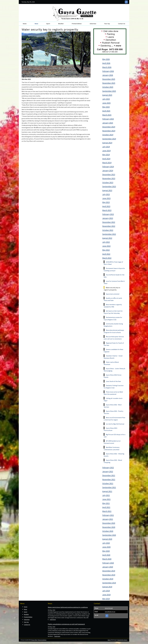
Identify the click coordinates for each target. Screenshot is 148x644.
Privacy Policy (34, 640)
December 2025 (109, 79)
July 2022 (106, 242)
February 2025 (108, 119)
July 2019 (106, 591)
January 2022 (108, 471)
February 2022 (108, 467)
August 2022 (107, 238)
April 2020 (106, 555)
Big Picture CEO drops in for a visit (114, 436)
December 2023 (109, 174)
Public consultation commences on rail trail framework (66, 624)
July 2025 (106, 99)
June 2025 (106, 103)
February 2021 (108, 515)
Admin (109, 640)
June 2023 (106, 198)
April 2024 (106, 159)
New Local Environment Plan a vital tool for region (114, 419)
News (36, 24)
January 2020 (108, 567)
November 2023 (109, 178)
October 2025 (108, 87)
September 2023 (109, 186)
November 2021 (109, 479)
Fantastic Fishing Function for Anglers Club (114, 387)
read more (53, 619)
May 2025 (106, 107)
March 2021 (107, 511)
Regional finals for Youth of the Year (114, 344)
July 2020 (106, 543)
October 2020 (108, 531)
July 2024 (106, 147)
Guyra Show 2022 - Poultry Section (114, 412)
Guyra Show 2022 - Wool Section (113, 406)
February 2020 (108, 563)
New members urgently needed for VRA (113, 306)
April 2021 (106, 507)
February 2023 (108, 214)
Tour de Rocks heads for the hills (114, 276)
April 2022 (106, 254)
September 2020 (109, 535)
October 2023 (108, 182)
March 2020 (107, 559)
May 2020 (106, 551)
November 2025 (109, 83)
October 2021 (108, 483)
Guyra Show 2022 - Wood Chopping (113, 461)
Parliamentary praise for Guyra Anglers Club (113, 318)
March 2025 (107, 115)
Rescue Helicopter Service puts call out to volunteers (114, 338)
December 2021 (109, 475)
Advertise (93, 24)
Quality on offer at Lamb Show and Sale (113, 299)
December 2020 (109, 523)
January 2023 (108, 218)
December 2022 (109, 222)
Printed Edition (77, 24)
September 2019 (109, 583)
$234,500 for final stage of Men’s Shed (113, 263)
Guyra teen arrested (113, 294)
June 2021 (106, 499)
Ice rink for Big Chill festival (115, 424)
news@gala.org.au (110, 612)
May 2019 (106, 599)
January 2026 (108, 75)
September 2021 (109, 487)
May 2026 (106, 59)
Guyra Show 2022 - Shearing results (114, 455)
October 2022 (108, 230)
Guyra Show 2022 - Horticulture (111, 429)
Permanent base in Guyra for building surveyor (114, 269)
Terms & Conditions (42, 640)
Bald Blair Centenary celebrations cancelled (112, 448)
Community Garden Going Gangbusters (113, 325)
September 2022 (109, 234)
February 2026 (108, 71)
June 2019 (106, 595)
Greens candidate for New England (113, 351)
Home (25, 24)
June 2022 (106, 246)
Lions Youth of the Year (113, 381)
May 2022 (106, 250)
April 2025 (106, 111)
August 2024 (107, 143)
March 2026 (107, 67)
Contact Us (122, 24)
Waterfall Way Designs (122, 640)
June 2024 (106, 151)
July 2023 (106, 194)
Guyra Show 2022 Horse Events (113, 376)
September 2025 (109, 91)
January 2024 (108, 170)
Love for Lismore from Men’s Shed (114, 282)
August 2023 (107, 190)
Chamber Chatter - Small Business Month (113, 357)
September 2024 (109, 139)
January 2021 (108, 519)
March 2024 (107, 163)
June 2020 (106, 547)
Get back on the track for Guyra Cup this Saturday (113, 312)
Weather (61, 24)
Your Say (107, 24)
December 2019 (109, 571)
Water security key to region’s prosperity (112, 289)
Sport (48, 24)
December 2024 (109, 127)
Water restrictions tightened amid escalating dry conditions (68, 607)
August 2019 (107, 587)
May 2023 (106, 202)
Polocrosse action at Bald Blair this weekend (113, 393)
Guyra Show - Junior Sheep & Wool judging (114, 370)
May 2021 (106, 503)
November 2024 (109, 131)
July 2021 (106, 495)
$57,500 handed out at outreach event (112, 442)
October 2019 (108, 579)
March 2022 (107, 258)
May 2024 (106, 155)
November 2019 (109, 575)
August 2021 (107, 491)
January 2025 (108, 123)
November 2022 (109, 226)
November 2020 (109, 527)
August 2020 (107, 539)
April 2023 (106, 206)
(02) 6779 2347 (109, 608)
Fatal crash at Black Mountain (111, 363)
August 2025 (107, 95)
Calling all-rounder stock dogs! (113, 399)
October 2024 (108, 135)
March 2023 (107, 210)
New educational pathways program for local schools (114, 331)
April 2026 (106, 63)
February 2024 (108, 167)
